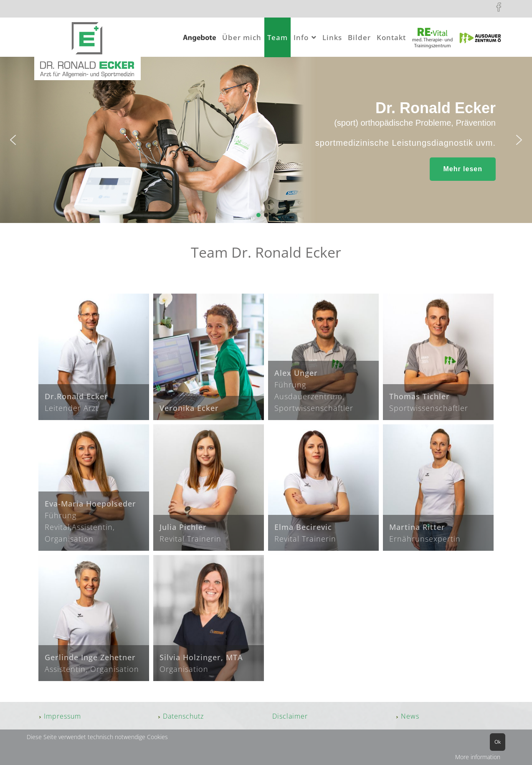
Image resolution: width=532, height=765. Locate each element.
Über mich (242, 37)
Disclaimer (290, 716)
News (410, 716)
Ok (498, 742)
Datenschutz (183, 716)
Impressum (62, 716)
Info (301, 37)
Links (332, 37)
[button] (13, 140)
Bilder (359, 37)
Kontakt (391, 37)
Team (277, 37)
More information (478, 757)
